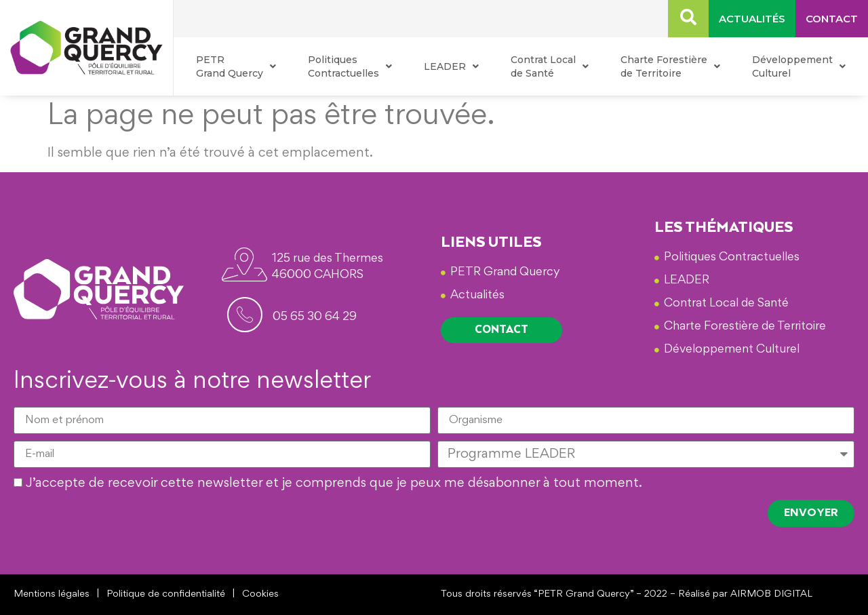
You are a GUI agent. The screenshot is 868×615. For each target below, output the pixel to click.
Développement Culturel (799, 66)
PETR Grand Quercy (236, 66)
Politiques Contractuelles (350, 66)
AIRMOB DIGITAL (771, 594)
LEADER (451, 66)
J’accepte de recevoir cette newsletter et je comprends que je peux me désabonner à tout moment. (334, 484)
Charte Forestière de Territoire (670, 66)
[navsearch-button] (688, 19)
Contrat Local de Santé (550, 66)
